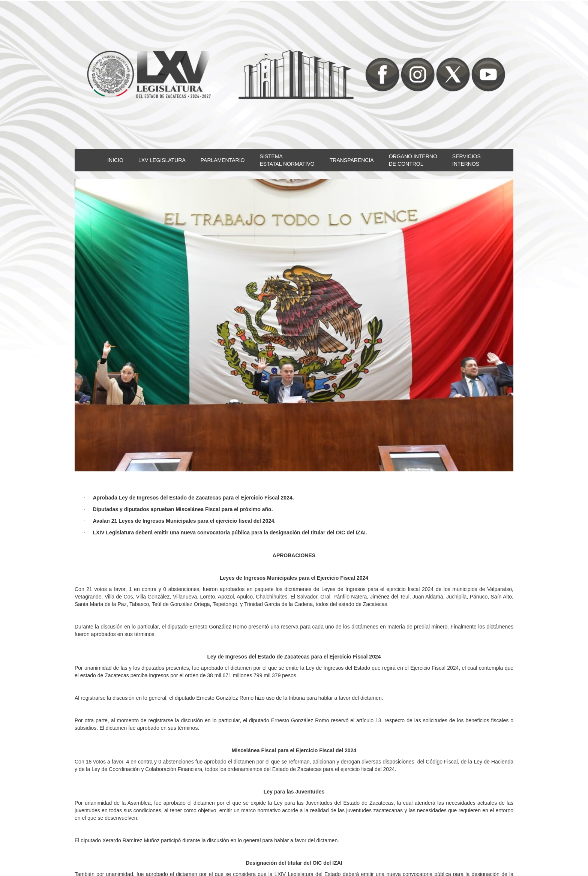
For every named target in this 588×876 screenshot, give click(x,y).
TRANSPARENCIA (352, 160)
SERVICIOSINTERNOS (466, 160)
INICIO (115, 160)
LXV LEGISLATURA (162, 160)
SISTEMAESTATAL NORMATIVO (287, 160)
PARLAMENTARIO (223, 160)
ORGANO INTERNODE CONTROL (413, 160)
